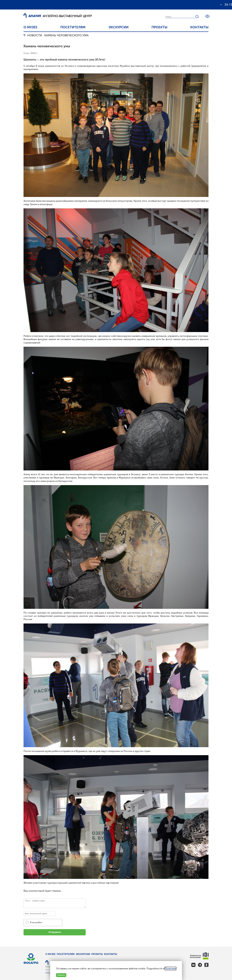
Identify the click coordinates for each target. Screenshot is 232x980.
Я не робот (36, 922)
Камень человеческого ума (66, 35)
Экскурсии (119, 27)
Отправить (55, 932)
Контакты (199, 27)
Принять (61, 975)
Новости (35, 35)
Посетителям (73, 27)
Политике (170, 969)
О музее (30, 27)
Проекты (159, 27)
